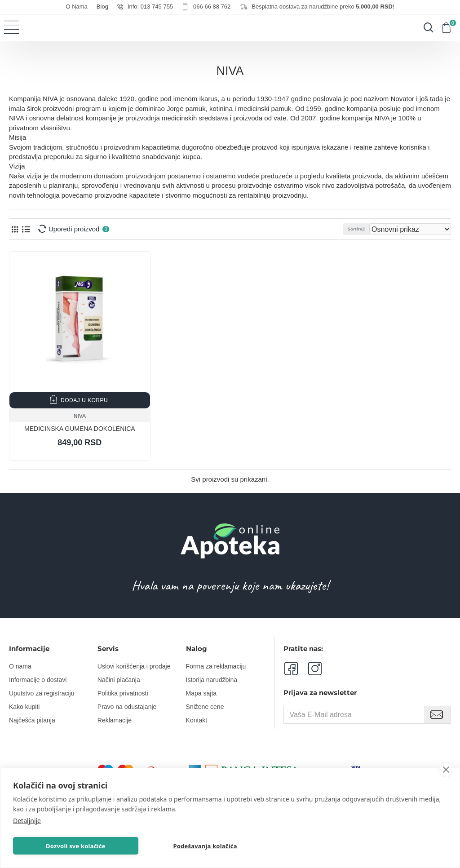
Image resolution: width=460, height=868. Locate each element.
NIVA (80, 416)
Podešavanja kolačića (145, 846)
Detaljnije (27, 820)
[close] (446, 769)
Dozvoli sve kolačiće (56, 846)
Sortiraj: (356, 229)
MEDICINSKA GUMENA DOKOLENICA (80, 429)
